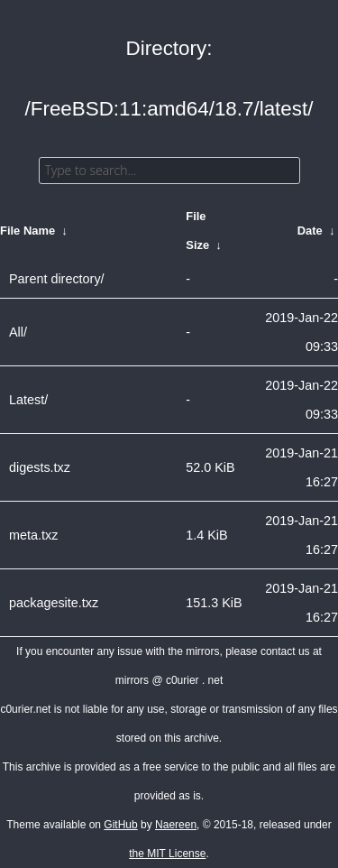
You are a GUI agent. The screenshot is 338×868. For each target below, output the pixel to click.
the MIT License (167, 854)
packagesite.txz (54, 603)
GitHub (120, 825)
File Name (27, 231)
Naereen (176, 825)
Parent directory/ (57, 279)
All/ (18, 332)
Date (310, 231)
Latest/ (28, 400)
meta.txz (33, 535)
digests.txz (40, 467)
